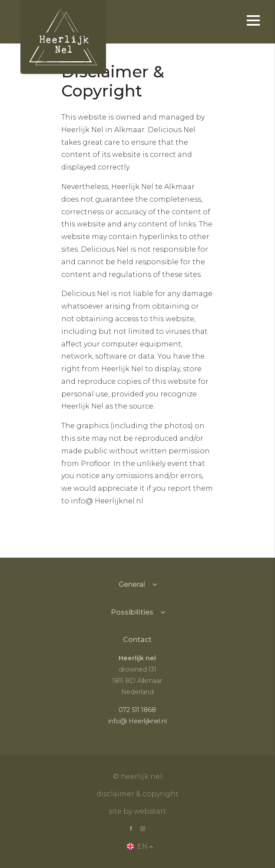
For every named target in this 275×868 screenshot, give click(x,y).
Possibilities (132, 612)
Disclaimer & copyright (137, 794)
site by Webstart (137, 811)
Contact (137, 640)
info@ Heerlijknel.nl (137, 721)
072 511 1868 (137, 710)
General (132, 584)
